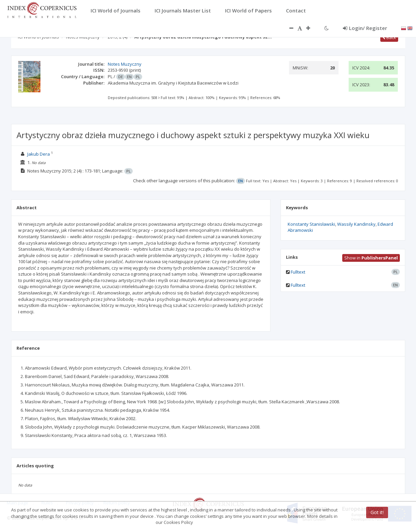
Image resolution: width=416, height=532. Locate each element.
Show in (371, 258)
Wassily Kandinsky (356, 224)
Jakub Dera (39, 154)
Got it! (377, 512)
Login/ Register (365, 28)
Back (389, 37)
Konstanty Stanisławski (311, 224)
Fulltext (298, 272)
